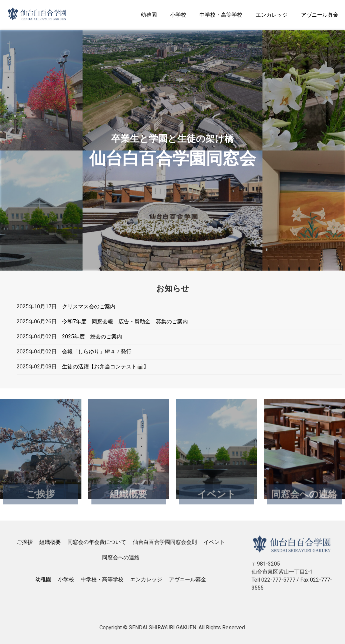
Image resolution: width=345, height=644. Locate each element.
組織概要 (50, 542)
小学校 (178, 15)
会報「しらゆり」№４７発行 (97, 352)
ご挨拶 (25, 542)
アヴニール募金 (320, 15)
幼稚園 (149, 15)
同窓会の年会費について (97, 542)
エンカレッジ (272, 15)
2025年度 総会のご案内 (92, 337)
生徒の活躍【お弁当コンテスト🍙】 (105, 367)
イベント (214, 542)
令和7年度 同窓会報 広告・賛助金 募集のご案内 (125, 321)
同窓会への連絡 (121, 557)
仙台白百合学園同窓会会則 (165, 542)
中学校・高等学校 (221, 15)
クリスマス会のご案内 (89, 306)
